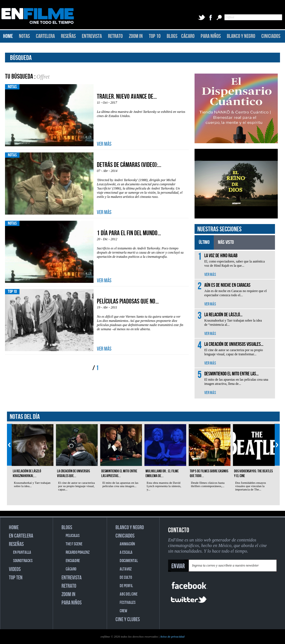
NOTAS (24, 36)
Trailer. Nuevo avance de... (127, 97)
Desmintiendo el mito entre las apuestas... (119, 473)
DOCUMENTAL (129, 561)
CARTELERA (45, 36)
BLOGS (172, 36)
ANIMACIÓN (127, 544)
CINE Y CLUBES (128, 619)
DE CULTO (126, 578)
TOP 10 (155, 36)
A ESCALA (126, 552)
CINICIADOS (271, 36)
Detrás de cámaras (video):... (129, 165)
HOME (8, 36)
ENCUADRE (73, 561)
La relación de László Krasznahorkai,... (27, 473)
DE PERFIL (126, 586)
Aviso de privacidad (172, 636)
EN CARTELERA (21, 536)
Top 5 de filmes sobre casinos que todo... (209, 473)
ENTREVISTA (92, 36)
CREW (123, 611)
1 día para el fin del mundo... (129, 233)
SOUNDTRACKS (23, 561)
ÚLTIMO (204, 242)
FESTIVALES (128, 603)
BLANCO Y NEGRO (241, 36)
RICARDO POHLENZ (78, 552)
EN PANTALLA (22, 552)
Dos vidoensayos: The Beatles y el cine (253, 473)
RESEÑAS (68, 36)
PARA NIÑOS (211, 36)
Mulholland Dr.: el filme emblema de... (162, 473)
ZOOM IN (136, 36)
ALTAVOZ (126, 569)
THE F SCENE (74, 544)
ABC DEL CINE (129, 594)
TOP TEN (16, 578)
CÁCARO (188, 36)
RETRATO (115, 36)
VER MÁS (104, 144)
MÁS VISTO (226, 242)
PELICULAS (73, 536)
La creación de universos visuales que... (73, 473)
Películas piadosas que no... (128, 301)
